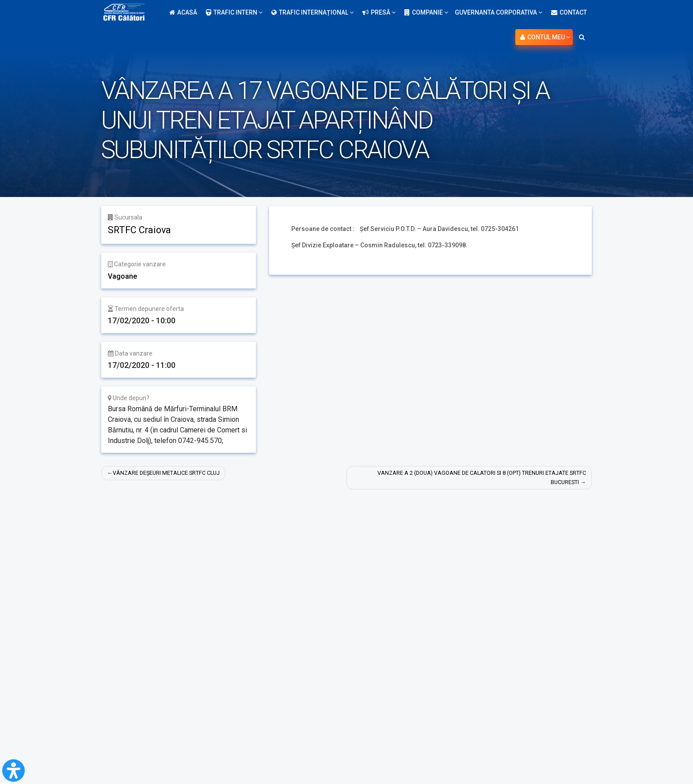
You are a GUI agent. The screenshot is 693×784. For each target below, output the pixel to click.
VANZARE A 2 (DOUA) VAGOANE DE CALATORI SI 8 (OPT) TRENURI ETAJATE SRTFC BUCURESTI (478, 478)
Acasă (183, 12)
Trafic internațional (312, 12)
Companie (426, 12)
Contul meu (545, 37)
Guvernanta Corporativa (499, 12)
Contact (569, 12)
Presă (379, 12)
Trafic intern (234, 12)
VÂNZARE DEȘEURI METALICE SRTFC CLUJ (173, 473)
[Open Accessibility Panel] (13, 771)
